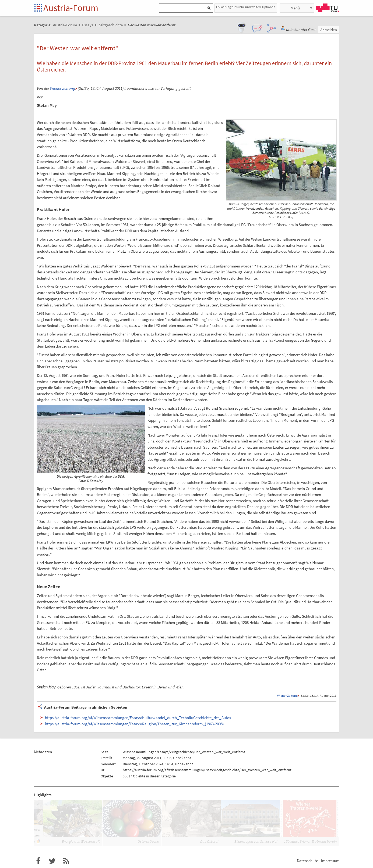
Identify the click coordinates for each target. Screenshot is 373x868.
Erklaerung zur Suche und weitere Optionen (246, 7)
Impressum (330, 861)
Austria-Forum (71, 8)
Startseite (39, 8)
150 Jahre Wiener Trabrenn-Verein (310, 841)
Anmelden (329, 30)
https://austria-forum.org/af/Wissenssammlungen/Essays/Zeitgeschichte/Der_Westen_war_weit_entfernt (207, 770)
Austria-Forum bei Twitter (52, 861)
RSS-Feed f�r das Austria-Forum (66, 861)
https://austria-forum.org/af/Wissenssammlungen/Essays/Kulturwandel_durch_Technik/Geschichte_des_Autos (138, 718)
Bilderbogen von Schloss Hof (256, 841)
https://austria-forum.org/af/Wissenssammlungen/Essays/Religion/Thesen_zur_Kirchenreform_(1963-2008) (134, 724)
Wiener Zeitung (63, 88)
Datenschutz (307, 861)
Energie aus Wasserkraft (81, 841)
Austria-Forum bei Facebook (38, 861)
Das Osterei (209, 841)
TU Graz (328, 8)
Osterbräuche (148, 841)
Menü (295, 8)
